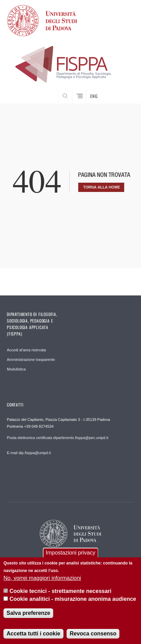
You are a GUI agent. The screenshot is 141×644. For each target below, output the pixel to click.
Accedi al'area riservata (26, 350)
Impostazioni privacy (70, 553)
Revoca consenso (93, 634)
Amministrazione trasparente (31, 360)
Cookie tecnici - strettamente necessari (61, 591)
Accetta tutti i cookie (33, 634)
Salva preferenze (28, 613)
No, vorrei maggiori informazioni (42, 578)
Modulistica (16, 369)
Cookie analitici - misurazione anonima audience (73, 599)
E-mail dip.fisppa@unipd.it (29, 453)
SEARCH (122, 90)
